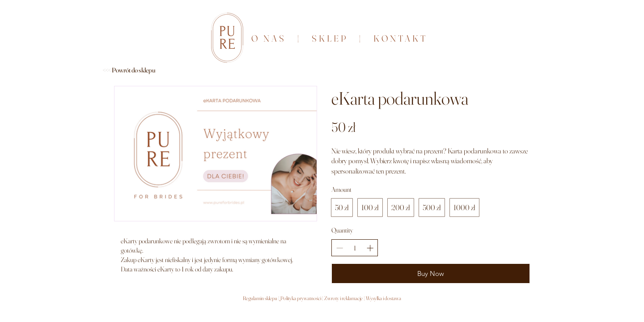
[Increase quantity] (370, 248)
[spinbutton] (355, 248)
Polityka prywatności (301, 298)
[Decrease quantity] (340, 248)
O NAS (269, 38)
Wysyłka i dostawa (383, 298)
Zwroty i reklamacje (343, 298)
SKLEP (335, 38)
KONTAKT (399, 38)
